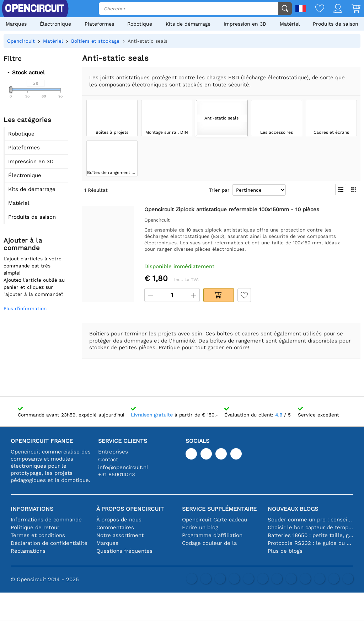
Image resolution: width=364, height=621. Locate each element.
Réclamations (28, 551)
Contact (108, 460)
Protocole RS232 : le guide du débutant (311, 543)
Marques (16, 24)
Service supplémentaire (219, 509)
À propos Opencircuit (130, 509)
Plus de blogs (285, 551)
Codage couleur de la (209, 543)
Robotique (140, 24)
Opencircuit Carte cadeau (215, 520)
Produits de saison (336, 24)
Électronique (55, 24)
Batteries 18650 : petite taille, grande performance (311, 535)
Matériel (290, 24)
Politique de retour (35, 527)
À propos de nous (119, 520)
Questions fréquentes (124, 551)
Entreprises (113, 452)
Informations (32, 509)
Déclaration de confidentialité (49, 543)
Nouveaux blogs (293, 509)
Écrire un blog (200, 527)
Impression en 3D (245, 24)
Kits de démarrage (188, 24)
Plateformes (99, 24)
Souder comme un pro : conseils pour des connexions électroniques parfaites (311, 520)
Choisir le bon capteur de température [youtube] (311, 527)
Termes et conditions (38, 535)
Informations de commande (46, 520)
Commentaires (115, 527)
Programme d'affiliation (212, 535)
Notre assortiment (120, 535)
